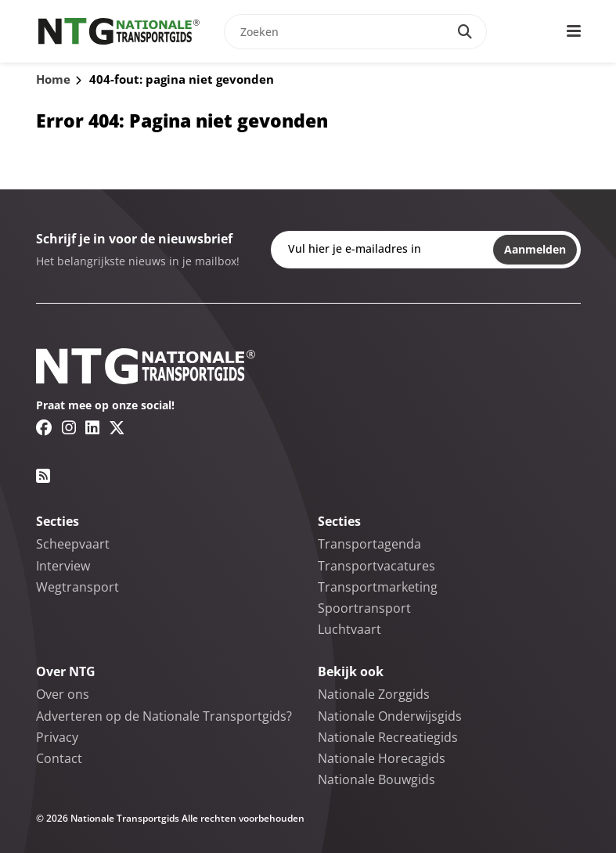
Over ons (63, 694)
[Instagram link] (69, 427)
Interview (63, 566)
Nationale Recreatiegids (388, 737)
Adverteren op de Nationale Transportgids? (164, 716)
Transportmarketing (378, 587)
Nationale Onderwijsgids (390, 716)
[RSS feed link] (43, 476)
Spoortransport (364, 608)
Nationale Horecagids (382, 758)
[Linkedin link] (92, 427)
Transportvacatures (376, 566)
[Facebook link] (44, 427)
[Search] (465, 32)
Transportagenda (369, 544)
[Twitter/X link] (117, 427)
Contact (59, 758)
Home (53, 79)
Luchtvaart (349, 629)
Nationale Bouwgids (376, 779)
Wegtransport (77, 587)
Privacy (57, 737)
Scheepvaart (73, 544)
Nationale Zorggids (374, 694)
